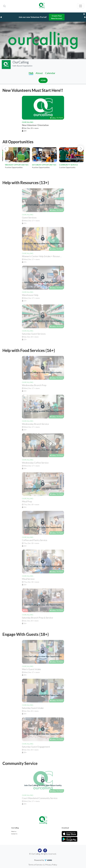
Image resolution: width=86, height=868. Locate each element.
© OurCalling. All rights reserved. (43, 854)
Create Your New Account (57, 17)
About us (14, 831)
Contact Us (14, 834)
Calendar (50, 73)
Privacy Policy (51, 865)
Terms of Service (36, 865)
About (39, 73)
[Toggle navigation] (81, 6)
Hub (31, 73)
